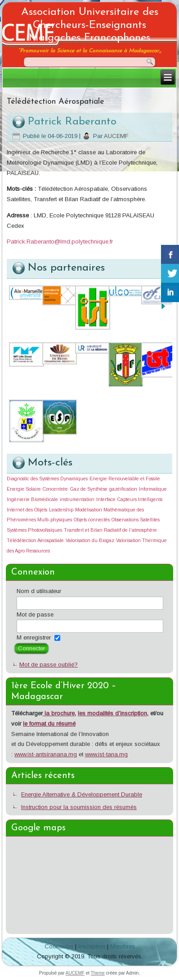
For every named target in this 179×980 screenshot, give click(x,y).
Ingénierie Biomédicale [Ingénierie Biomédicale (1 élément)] (32, 499)
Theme (98, 973)
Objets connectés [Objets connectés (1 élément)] (92, 520)
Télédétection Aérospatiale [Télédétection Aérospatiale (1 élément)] (35, 540)
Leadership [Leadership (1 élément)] (61, 510)
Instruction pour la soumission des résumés (79, 807)
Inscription (92, 946)
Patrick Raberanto (72, 122)
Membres (123, 946)
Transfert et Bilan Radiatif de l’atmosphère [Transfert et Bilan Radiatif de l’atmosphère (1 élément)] (110, 530)
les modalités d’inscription (112, 713)
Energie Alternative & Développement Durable (82, 794)
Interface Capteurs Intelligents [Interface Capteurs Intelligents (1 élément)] (129, 499)
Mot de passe (35, 614)
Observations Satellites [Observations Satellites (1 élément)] (136, 520)
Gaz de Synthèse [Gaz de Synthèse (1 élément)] (89, 489)
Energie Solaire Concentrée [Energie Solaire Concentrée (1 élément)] (37, 489)
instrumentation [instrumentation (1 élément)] (77, 499)
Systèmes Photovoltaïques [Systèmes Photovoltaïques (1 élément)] (34, 530)
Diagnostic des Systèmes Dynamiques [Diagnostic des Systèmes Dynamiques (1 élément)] (47, 478)
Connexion (59, 946)
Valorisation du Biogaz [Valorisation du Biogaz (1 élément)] (90, 540)
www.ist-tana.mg (106, 754)
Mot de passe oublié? (49, 665)
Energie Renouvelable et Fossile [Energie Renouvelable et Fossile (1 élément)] (125, 478)
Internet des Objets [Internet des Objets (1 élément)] (27, 510)
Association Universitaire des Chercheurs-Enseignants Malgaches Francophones (90, 25)
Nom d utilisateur (39, 591)
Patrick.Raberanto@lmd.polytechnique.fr (60, 242)
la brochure (59, 713)
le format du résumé (49, 724)
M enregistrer (34, 637)
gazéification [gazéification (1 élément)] (123, 489)
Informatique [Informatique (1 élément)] (153, 489)
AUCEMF (116, 136)
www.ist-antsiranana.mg (46, 754)
